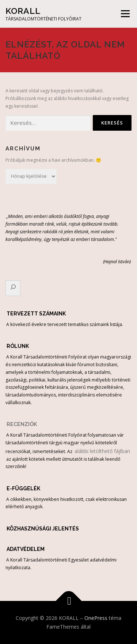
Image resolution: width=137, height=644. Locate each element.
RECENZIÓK (22, 424)
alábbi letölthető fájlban (102, 451)
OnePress (96, 618)
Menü (125, 14)
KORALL (23, 11)
